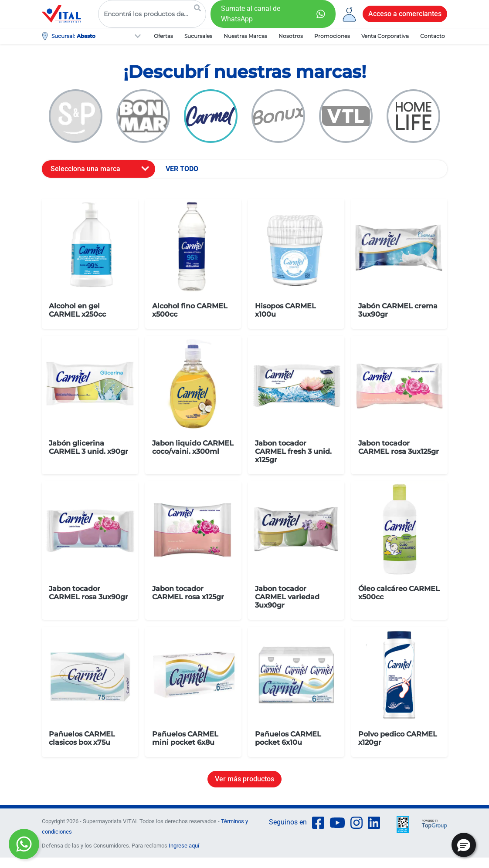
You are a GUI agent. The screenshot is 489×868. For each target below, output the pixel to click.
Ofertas (163, 36)
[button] (464, 845)
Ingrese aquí (184, 846)
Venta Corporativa (385, 36)
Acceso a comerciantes (405, 14)
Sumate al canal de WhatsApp (251, 14)
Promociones (332, 36)
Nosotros (291, 36)
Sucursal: (63, 36)
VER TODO (182, 169)
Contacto (433, 36)
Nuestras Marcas (245, 36)
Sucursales (198, 36)
